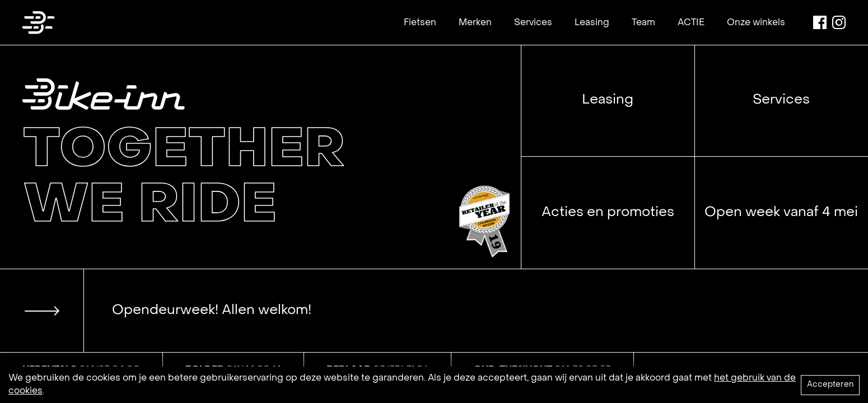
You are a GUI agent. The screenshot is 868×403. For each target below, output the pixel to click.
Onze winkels (756, 23)
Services (533, 23)
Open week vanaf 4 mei (781, 213)
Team (643, 23)
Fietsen (420, 23)
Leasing (592, 23)
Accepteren (830, 385)
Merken (475, 23)
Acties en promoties (608, 213)
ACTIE (691, 23)
